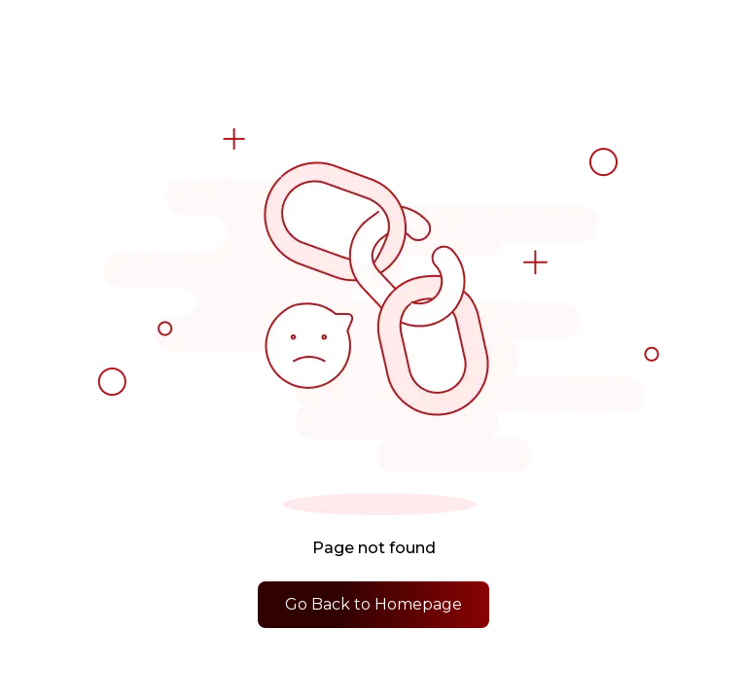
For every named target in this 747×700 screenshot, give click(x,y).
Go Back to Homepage (373, 604)
